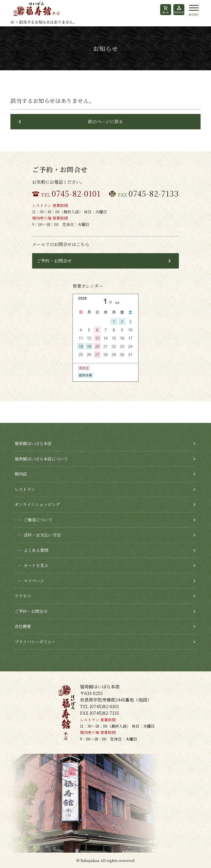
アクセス (23, 596)
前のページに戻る (105, 122)
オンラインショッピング (37, 504)
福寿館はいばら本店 (33, 443)
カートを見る (31, 566)
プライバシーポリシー (35, 642)
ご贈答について (34, 520)
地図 (143, 700)
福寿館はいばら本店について (41, 459)
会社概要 (23, 626)
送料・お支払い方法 (38, 535)
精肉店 (21, 474)
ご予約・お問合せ (54, 261)
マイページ (29, 581)
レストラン (25, 489)
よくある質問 (31, 550)
